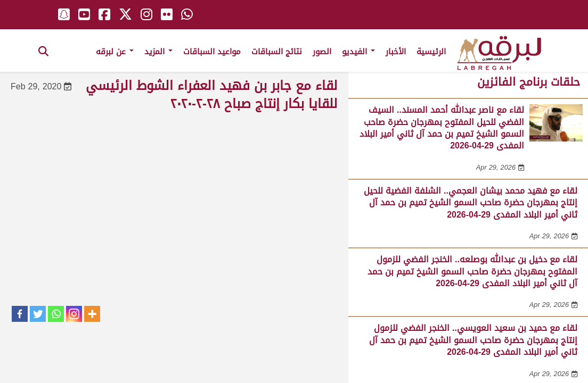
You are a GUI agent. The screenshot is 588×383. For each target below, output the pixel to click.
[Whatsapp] (56, 314)
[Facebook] (20, 314)
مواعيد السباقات (212, 52)
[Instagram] (74, 314)
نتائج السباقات (277, 52)
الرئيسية (431, 52)
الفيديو (358, 52)
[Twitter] (38, 314)
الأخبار (396, 52)
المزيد (158, 52)
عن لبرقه (115, 52)
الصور (322, 52)
